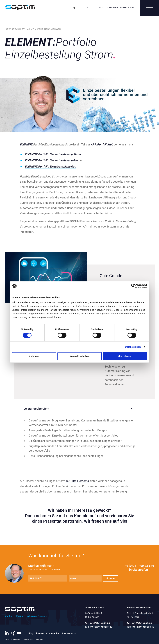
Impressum (16, 639)
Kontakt (39, 639)
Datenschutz (28, 639)
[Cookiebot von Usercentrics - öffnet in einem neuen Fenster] (133, 286)
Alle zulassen (125, 356)
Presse (40, 634)
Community (112, 8)
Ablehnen (34, 356)
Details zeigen (133, 347)
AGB (7, 639)
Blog (102, 8)
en (87, 8)
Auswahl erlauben (79, 356)
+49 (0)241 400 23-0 (100, 623)
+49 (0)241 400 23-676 (139, 568)
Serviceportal (127, 8)
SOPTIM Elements (77, 481)
